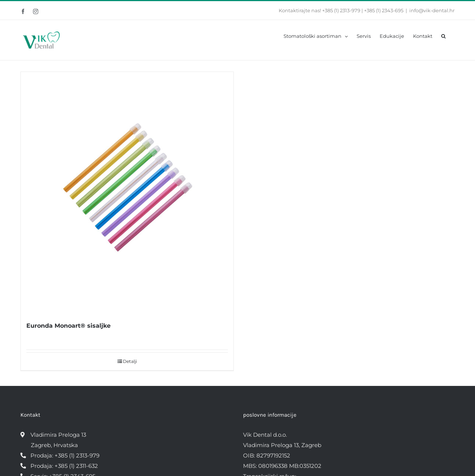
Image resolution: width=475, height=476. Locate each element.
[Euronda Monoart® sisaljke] (127, 192)
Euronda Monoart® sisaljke (68, 326)
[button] (443, 36)
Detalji (130, 361)
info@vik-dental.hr (432, 10)
